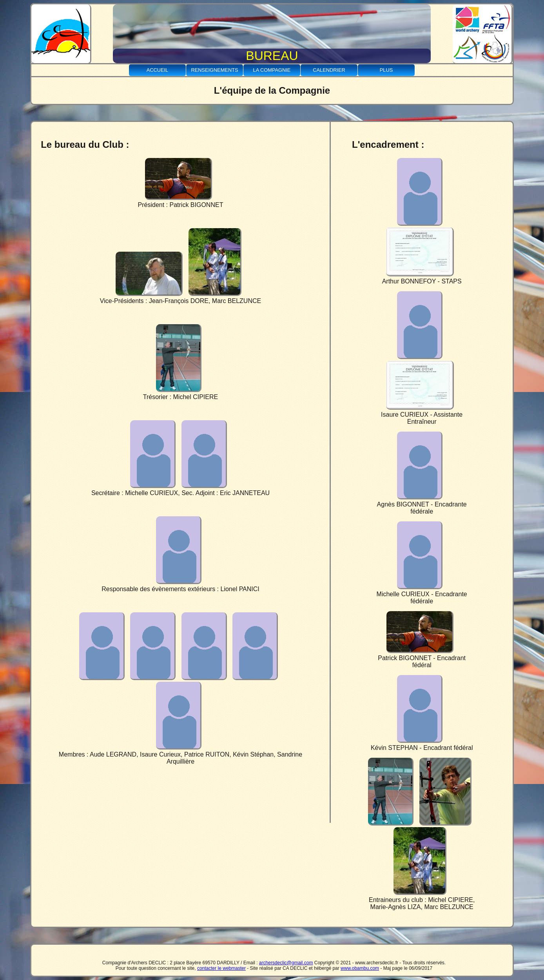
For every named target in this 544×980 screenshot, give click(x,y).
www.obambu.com (360, 968)
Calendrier (329, 70)
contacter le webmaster (221, 968)
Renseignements (214, 70)
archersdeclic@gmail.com (286, 963)
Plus (386, 70)
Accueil (157, 70)
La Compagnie (272, 70)
